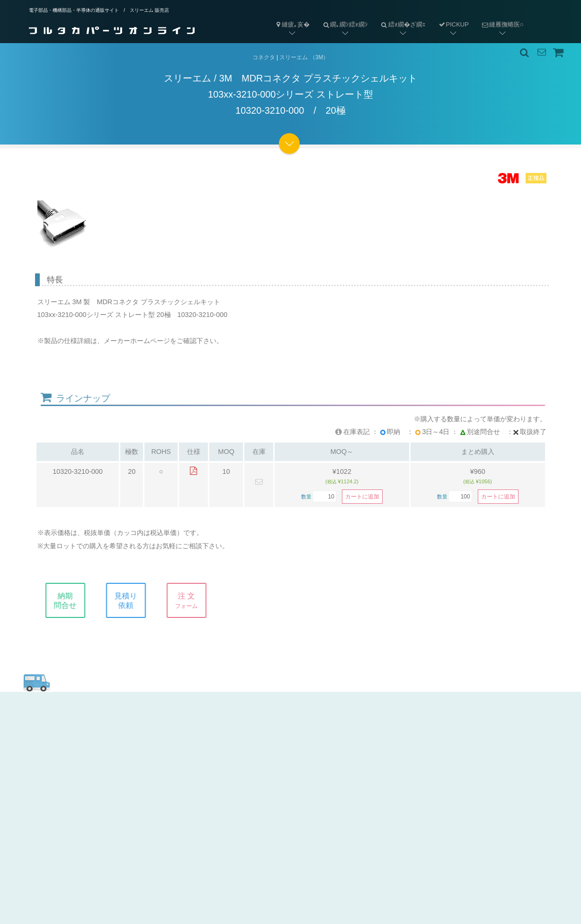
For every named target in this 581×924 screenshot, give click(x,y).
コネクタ (264, 57)
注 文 (194, 600)
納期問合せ (72, 600)
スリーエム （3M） (304, 57)
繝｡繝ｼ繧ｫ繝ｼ (342, 17)
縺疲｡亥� (292, 24)
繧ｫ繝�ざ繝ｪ (400, 17)
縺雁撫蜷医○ (499, 17)
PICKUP (453, 24)
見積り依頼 (133, 600)
